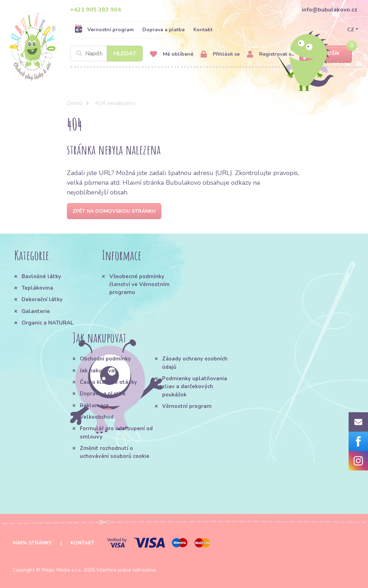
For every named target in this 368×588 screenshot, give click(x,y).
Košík (326, 54)
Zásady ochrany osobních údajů (195, 363)
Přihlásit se (220, 54)
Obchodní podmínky (105, 359)
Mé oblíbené (172, 54)
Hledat (125, 54)
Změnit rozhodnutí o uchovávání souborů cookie (115, 452)
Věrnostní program (187, 406)
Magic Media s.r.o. (62, 570)
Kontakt (203, 30)
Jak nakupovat (98, 371)
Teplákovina (37, 288)
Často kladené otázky (108, 382)
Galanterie (36, 311)
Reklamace (94, 405)
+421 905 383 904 (96, 10)
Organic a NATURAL (47, 323)
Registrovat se (270, 54)
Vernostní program (104, 29)
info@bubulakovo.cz (330, 10)
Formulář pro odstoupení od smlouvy (116, 432)
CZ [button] (351, 30)
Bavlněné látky (41, 276)
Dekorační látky (42, 299)
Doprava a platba (164, 30)
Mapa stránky (32, 543)
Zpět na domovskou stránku (114, 211)
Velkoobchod (97, 417)
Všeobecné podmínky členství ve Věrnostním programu (139, 284)
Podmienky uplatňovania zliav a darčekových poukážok (195, 387)
